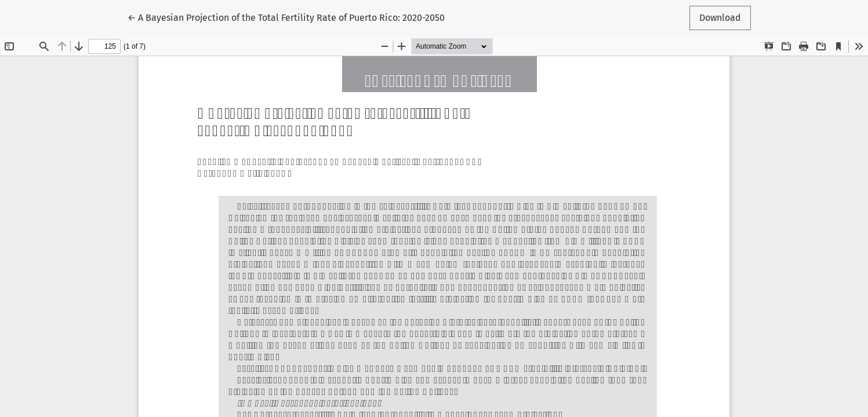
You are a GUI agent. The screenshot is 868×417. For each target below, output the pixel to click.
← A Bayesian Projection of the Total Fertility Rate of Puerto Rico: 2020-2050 (286, 17)
